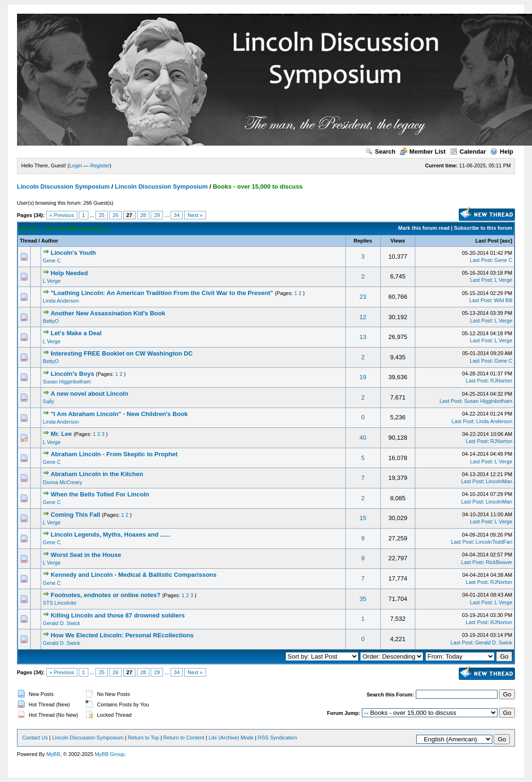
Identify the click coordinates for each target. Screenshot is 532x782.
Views (398, 241)
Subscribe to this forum (483, 228)
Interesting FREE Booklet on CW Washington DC (122, 353)
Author (50, 241)
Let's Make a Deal (76, 333)
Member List (423, 152)
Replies (363, 241)
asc (506, 241)
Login (76, 165)
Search (380, 152)
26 (115, 215)
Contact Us (35, 738)
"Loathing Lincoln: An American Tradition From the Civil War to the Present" (162, 293)
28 (143, 215)
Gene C (52, 261)
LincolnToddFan (494, 542)
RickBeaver (499, 562)
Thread (29, 241)
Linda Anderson (61, 301)
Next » (195, 215)
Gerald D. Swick (62, 623)
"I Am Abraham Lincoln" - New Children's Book (119, 414)
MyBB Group (109, 754)
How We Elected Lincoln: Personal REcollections (122, 635)
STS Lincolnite (60, 603)
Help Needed (69, 273)
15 (363, 518)
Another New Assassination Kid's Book (108, 313)
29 (157, 215)
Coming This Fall (75, 515)
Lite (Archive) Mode (231, 738)
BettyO (51, 321)
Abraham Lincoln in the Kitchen (97, 474)
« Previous (62, 215)
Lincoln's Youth (73, 253)
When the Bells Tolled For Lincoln (100, 494)
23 (363, 297)
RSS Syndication (278, 738)
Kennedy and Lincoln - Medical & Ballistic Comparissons (133, 575)
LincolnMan (499, 481)
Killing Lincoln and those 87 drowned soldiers (118, 615)
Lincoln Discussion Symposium (63, 187)
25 (102, 215)
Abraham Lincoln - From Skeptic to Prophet (114, 454)
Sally (49, 401)
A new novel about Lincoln (89, 394)
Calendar (468, 152)
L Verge (52, 281)
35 (363, 599)
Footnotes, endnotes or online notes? (106, 595)
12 (363, 317)
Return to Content (184, 738)
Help (502, 152)
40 (363, 438)
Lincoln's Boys (72, 374)
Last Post (487, 241)
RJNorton (501, 381)
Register (100, 165)
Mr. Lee (61, 434)
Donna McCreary (63, 482)
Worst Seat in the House (86, 555)
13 (363, 337)
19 (363, 377)
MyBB (53, 754)
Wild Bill (503, 300)
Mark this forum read (424, 228)
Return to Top (144, 738)
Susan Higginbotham (67, 382)
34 (177, 215)
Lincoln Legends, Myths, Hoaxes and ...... (111, 534)
